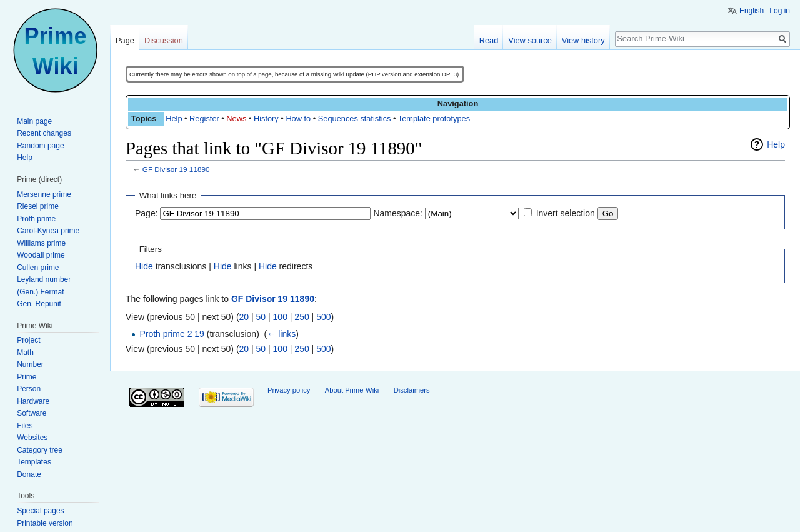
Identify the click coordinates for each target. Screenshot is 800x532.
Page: (147, 213)
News (236, 118)
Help (174, 118)
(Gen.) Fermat (40, 292)
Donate (29, 474)
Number (30, 364)
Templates (34, 462)
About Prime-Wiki (352, 390)
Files (25, 426)
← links (281, 334)
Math (25, 353)
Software (32, 413)
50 (261, 317)
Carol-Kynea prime (48, 231)
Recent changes (44, 133)
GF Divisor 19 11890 (176, 169)
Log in (780, 11)
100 (280, 317)
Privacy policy (289, 390)
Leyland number (44, 279)
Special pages (40, 511)
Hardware (33, 401)
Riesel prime (38, 206)
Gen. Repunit (39, 304)
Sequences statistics (355, 118)
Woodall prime (41, 255)
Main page (34, 121)
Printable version (45, 523)
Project (28, 340)
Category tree (40, 450)
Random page (40, 146)
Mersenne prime (44, 194)
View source (530, 40)
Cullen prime (38, 268)
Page (125, 40)
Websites (32, 438)
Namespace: (398, 213)
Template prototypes (434, 118)
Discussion (164, 40)
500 (323, 317)
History (266, 118)
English (752, 11)
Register (204, 118)
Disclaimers (412, 390)
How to (298, 118)
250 (302, 317)
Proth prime (36, 219)
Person (29, 389)
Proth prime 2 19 (172, 334)
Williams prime (41, 243)
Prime (27, 377)
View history (583, 40)
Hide (144, 266)
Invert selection (566, 213)
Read (489, 40)
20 (244, 317)
